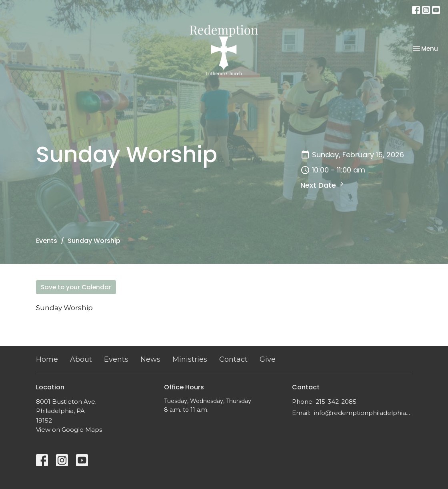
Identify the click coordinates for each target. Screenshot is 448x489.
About (81, 359)
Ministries (190, 359)
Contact (233, 359)
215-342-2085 (336, 402)
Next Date (323, 185)
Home (47, 359)
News (150, 359)
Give (268, 359)
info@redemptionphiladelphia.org (363, 413)
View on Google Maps (69, 430)
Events (47, 241)
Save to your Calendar (76, 287)
